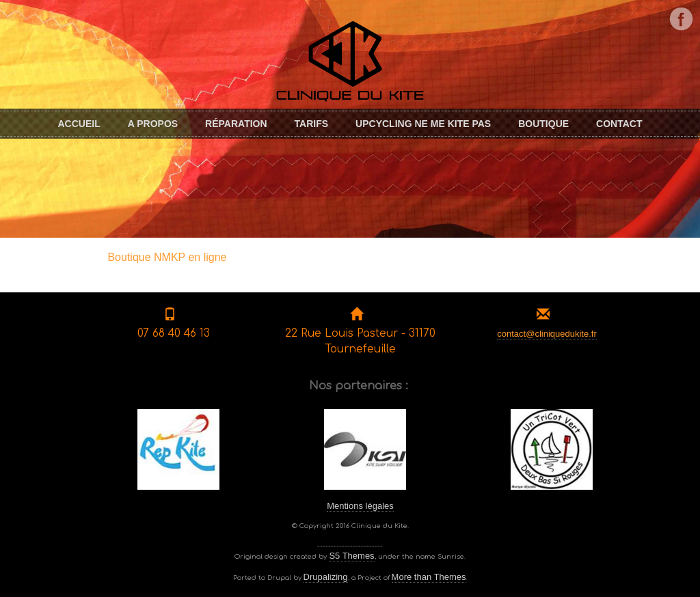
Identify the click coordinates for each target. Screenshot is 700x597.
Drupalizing (326, 577)
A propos (153, 124)
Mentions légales (360, 506)
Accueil (79, 124)
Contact (619, 124)
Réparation (236, 124)
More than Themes (429, 577)
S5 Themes (351, 556)
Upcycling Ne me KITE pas (423, 124)
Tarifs (312, 124)
